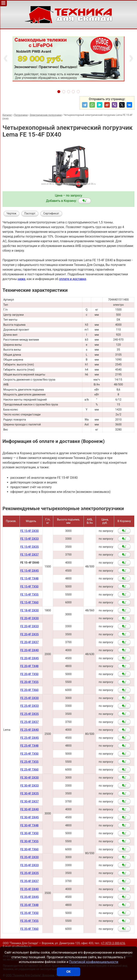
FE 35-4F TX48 (29, 905)
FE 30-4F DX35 (30, 794)
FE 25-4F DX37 (30, 722)
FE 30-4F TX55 (29, 841)
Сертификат (51, 213)
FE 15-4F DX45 (30, 571)
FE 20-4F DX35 (30, 634)
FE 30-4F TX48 (29, 825)
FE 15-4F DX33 (30, 539)
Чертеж (11, 213)
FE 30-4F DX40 (30, 809)
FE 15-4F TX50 (29, 587)
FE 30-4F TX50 (29, 833)
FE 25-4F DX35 (30, 714)
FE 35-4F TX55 (29, 921)
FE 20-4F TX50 (29, 674)
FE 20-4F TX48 (29, 666)
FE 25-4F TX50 (29, 754)
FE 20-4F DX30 (30, 618)
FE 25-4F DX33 (30, 706)
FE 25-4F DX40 (30, 730)
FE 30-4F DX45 (30, 817)
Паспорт (30, 213)
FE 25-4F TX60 (29, 770)
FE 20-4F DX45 (30, 658)
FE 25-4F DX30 (30, 698)
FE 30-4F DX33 (30, 786)
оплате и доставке (73, 279)
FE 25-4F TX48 (29, 746)
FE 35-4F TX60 (29, 929)
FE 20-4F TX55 (29, 682)
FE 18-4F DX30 (30, 611)
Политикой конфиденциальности (94, 962)
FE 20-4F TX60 (29, 690)
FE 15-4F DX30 (30, 531)
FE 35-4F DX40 (30, 889)
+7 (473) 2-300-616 (113, 943)
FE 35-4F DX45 (30, 897)
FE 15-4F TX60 (29, 602)
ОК (68, 972)
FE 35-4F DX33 (30, 865)
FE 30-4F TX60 (29, 849)
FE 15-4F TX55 (29, 595)
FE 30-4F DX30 (30, 778)
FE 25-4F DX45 (30, 738)
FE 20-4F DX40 (30, 650)
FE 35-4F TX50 (29, 913)
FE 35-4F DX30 (30, 857)
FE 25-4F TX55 (29, 762)
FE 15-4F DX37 (30, 555)
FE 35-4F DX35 (30, 873)
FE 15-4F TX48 (29, 579)
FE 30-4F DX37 (30, 802)
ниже (21, 279)
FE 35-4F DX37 (30, 881)
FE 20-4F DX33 (30, 626)
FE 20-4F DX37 (30, 642)
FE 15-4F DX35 (30, 547)
